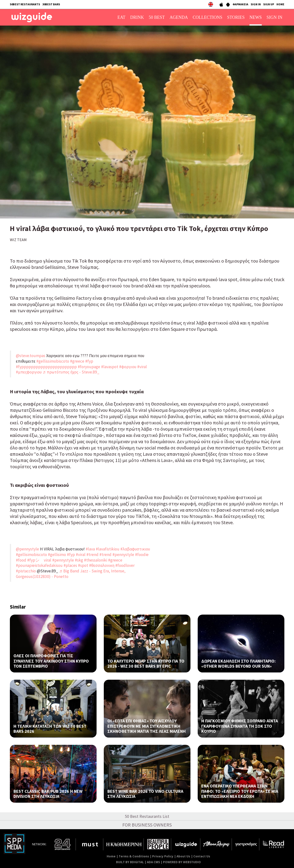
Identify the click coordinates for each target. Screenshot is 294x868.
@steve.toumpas (31, 356)
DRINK (137, 17)
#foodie (142, 555)
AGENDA (179, 17)
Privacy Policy (163, 856)
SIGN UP (269, 4)
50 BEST (157, 17)
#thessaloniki (96, 560)
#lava (90, 549)
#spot (83, 565)
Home (111, 856)
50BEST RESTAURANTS (25, 4)
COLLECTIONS (207, 17)
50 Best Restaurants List (147, 816)
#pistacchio (26, 571)
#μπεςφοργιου (29, 372)
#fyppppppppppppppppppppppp (46, 367)
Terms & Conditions (134, 856)
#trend (92, 555)
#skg (79, 560)
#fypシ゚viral (39, 560)
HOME (280, 4)
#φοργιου (128, 367)
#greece (77, 361)
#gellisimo (57, 555)
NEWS (256, 17)
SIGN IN (256, 4)
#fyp (89, 361)
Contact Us (202, 856)
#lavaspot (110, 367)
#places (70, 565)
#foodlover (125, 565)
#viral (142, 367)
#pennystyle (123, 555)
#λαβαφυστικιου (135, 549)
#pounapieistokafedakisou (39, 565)
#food (21, 560)
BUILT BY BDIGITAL (130, 862)
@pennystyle (27, 549)
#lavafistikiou (108, 549)
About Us (183, 856)
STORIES (236, 17)
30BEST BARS (51, 4)
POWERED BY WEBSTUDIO (182, 862)
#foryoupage (89, 367)
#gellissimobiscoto (53, 361)
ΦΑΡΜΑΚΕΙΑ (240, 4)
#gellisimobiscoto (31, 555)
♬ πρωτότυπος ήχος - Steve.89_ (71, 372)
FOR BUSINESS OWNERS (147, 825)
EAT (121, 17)
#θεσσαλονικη (102, 565)
